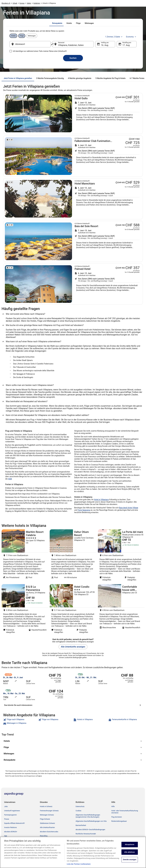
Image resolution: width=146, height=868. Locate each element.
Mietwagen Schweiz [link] (47, 815)
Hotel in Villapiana (101, 500)
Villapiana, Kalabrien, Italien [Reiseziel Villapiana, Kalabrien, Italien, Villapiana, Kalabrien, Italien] (71, 45)
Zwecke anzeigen (130, 861)
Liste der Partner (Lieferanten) (79, 865)
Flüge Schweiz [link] (45, 819)
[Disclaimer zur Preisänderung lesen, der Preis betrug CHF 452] (120, 268)
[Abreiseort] (30, 44)
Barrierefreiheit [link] (81, 825)
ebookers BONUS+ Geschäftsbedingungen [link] (90, 830)
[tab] (57, 23)
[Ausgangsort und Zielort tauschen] (52, 44)
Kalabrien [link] (37, 3)
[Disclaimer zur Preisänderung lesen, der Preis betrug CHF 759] (120, 225)
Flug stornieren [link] (117, 817)
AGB (10, 479)
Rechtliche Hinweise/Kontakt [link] (86, 834)
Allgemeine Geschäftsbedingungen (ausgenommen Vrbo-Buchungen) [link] (88, 816)
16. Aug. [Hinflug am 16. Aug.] (105, 45)
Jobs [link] (6, 807)
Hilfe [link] (113, 807)
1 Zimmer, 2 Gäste (114, 37)
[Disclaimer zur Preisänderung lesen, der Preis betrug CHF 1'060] (134, 139)
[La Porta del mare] (121, 556)
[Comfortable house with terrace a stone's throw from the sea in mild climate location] (121, 610)
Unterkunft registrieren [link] (12, 811)
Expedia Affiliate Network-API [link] (14, 823)
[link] (20, 720)
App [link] (6, 836)
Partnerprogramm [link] (10, 815)
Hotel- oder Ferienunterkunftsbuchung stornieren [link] (125, 812)
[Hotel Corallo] (73, 610)
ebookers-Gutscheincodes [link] (49, 832)
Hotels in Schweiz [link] (46, 807)
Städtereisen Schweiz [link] (47, 823)
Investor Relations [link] (11, 827)
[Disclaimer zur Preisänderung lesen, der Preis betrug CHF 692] (120, 183)
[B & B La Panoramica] (25, 610)
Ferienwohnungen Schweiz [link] (49, 811)
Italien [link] (29, 3)
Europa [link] (22, 3)
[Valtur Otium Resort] (73, 556)
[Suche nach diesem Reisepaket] (107, 113)
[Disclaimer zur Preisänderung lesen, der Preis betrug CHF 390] (120, 97)
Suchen (73, 58)
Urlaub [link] (15, 3)
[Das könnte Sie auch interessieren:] (73, 705)
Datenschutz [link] (80, 807)
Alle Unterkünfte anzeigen (73, 647)
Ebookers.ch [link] (6, 3)
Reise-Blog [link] (44, 836)
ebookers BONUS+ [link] (11, 832)
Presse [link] (7, 819)
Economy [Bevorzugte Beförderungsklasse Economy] (131, 37)
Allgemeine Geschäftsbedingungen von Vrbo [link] (91, 821)
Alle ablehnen (130, 853)
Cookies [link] (79, 811)
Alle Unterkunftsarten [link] (47, 827)
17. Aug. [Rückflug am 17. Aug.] (126, 45)
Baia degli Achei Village (129, 508)
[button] (73, 741)
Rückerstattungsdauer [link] (119, 821)
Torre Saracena (84, 510)
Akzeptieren (130, 846)
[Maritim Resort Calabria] (25, 556)
